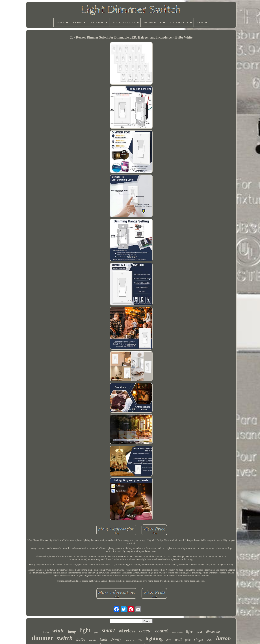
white (58, 631)
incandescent (177, 633)
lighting (154, 639)
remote (93, 640)
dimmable (213, 632)
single (199, 639)
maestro (129, 640)
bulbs (81, 640)
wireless (127, 631)
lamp (72, 631)
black (103, 640)
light (85, 630)
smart (108, 630)
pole (188, 640)
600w (210, 640)
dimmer (42, 638)
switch (65, 638)
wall (178, 639)
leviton (46, 632)
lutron (224, 638)
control (162, 631)
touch (200, 632)
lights (190, 632)
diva (169, 640)
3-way (116, 639)
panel (96, 633)
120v (140, 640)
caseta (145, 631)
